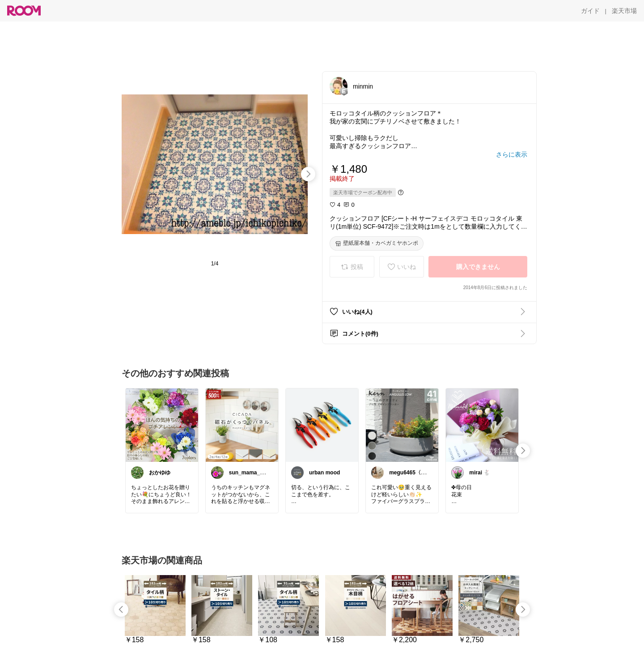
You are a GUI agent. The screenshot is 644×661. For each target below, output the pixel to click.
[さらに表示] (512, 154)
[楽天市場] (624, 11)
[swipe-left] (121, 610)
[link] (162, 425)
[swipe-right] (308, 174)
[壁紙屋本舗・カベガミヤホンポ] (377, 243)
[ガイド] (590, 11)
